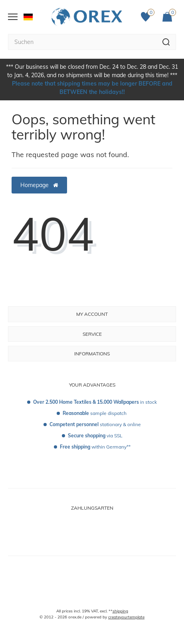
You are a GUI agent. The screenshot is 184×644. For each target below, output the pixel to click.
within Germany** (95, 447)
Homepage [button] (39, 185)
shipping (120, 611)
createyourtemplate (126, 617)
